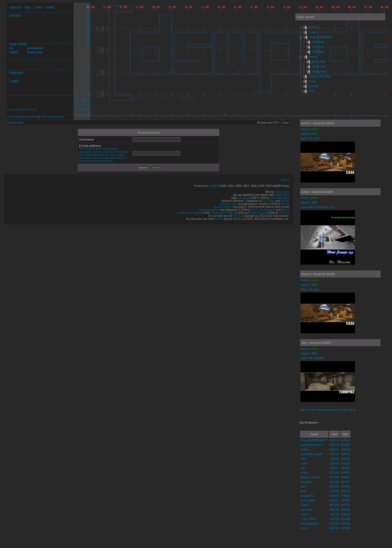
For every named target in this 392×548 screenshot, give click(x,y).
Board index (16, 123)
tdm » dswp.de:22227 (316, 343)
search (15, 7)
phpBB (213, 186)
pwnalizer (35, 48)
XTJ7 (255, 210)
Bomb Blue (319, 62)
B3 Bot (285, 201)
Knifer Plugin (257, 213)
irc (11, 48)
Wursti (285, 210)
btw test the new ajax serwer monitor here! (328, 410)
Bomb (313, 57)
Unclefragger (267, 210)
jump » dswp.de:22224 (317, 192)
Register (16, 73)
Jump (312, 81)
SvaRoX (284, 213)
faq (27, 7)
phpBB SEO (282, 195)
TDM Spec (318, 52)
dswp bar (35, 52)
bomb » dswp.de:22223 (318, 123)
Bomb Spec (319, 71)
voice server (305, 17)
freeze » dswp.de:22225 (318, 274)
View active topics (52, 117)
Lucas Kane (282, 192)
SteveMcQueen (280, 198)
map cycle (18, 44)
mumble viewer (223, 207)
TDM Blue (318, 42)
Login (14, 81)
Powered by (201, 186)
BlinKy (285, 204)
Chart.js (238, 216)
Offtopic (314, 86)
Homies (314, 27)
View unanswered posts (22, 117)
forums (15, 15)
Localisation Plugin (189, 213)
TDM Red (318, 47)
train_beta (243, 198)
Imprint (285, 180)
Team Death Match (321, 37)
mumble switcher (209, 210)
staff (50, 7)
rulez (38, 7)
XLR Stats (269, 201)
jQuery (219, 219)
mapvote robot (228, 204)
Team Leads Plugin (223, 213)
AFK (311, 91)
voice (14, 52)
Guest (313, 32)
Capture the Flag (319, 76)
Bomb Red (319, 67)
